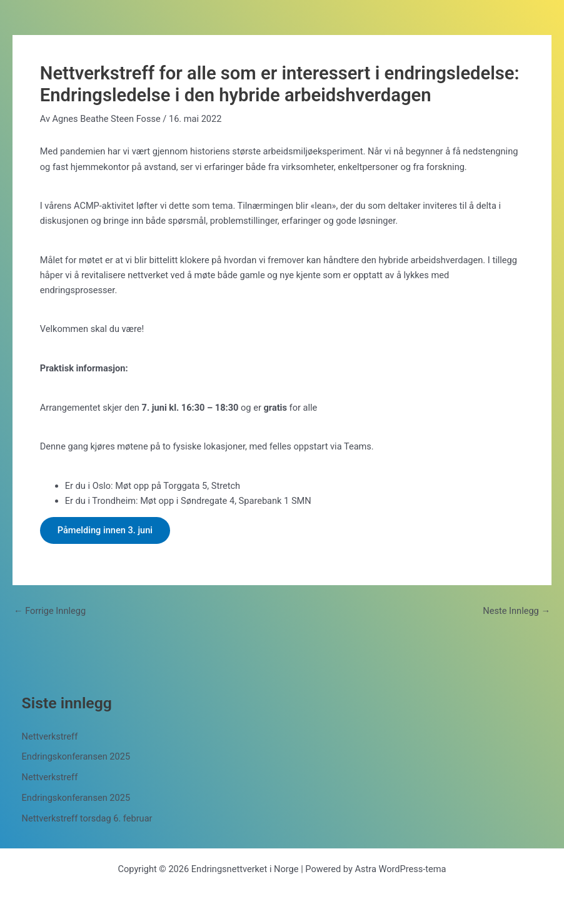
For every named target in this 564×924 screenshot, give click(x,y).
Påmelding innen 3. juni (105, 530)
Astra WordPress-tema (400, 869)
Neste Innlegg (516, 611)
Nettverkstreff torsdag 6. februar (87, 818)
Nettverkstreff (50, 736)
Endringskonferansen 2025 (76, 756)
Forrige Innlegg (50, 611)
